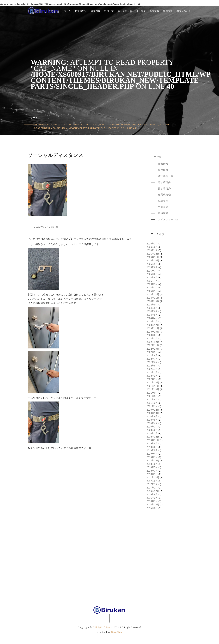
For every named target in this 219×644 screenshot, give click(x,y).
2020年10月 (153, 413)
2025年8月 (152, 267)
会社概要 (141, 11)
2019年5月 (152, 450)
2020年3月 (152, 427)
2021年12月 (153, 383)
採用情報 (168, 11)
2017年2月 (152, 484)
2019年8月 (152, 444)
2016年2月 (152, 498)
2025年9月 (152, 264)
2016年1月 (152, 501)
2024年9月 (152, 305)
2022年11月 (153, 345)
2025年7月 (152, 271)
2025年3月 (152, 284)
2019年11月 (153, 440)
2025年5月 (152, 278)
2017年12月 (153, 478)
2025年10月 (153, 261)
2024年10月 (153, 301)
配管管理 (163, 201)
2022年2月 (152, 376)
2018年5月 (152, 467)
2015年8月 (152, 508)
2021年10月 (153, 389)
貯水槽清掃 (164, 182)
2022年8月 (152, 356)
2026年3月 (152, 244)
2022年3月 (152, 373)
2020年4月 (152, 423)
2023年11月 (153, 328)
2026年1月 (152, 250)
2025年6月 (152, 274)
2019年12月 (153, 437)
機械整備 (163, 213)
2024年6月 (152, 311)
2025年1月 (152, 291)
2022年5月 (152, 366)
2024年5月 (152, 315)
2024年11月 (153, 298)
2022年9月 (152, 352)
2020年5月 (152, 420)
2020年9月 (152, 417)
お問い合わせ (184, 11)
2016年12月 (153, 491)
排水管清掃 (164, 189)
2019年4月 (152, 454)
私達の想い (81, 11)
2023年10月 (153, 332)
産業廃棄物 (164, 195)
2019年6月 (152, 447)
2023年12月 (153, 325)
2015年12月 (153, 505)
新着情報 (154, 11)
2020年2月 (152, 430)
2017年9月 (152, 481)
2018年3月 (152, 471)
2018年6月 (152, 464)
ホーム (67, 11)
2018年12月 (153, 461)
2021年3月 (152, 403)
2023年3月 (152, 339)
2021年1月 (152, 406)
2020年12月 (153, 410)
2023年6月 (152, 335)
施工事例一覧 (125, 11)
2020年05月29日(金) (47, 227)
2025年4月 (152, 281)
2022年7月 (152, 359)
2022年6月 (152, 362)
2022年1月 (152, 379)
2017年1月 (152, 488)
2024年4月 (152, 318)
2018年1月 (152, 474)
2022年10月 (153, 349)
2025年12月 (153, 254)
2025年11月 (153, 257)
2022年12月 (153, 342)
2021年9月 (152, 393)
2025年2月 (152, 288)
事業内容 (96, 11)
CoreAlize (117, 632)
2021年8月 (152, 396)
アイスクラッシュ (168, 220)
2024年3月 (152, 322)
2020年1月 (152, 434)
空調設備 (163, 207)
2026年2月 (152, 247)
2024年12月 (153, 294)
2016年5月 (152, 495)
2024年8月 (152, 308)
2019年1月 (152, 457)
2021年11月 (153, 386)
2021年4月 (152, 400)
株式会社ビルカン (103, 627)
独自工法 (109, 11)
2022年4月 (152, 369)
